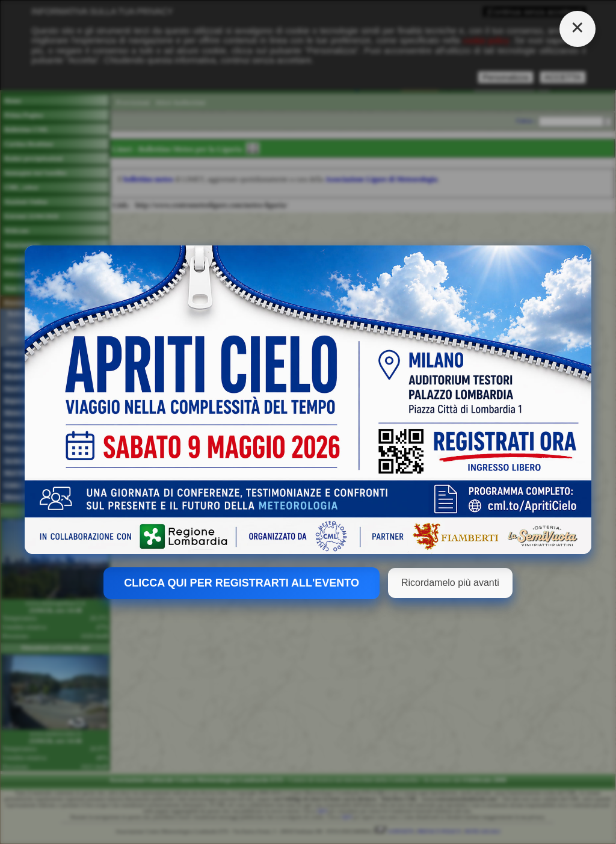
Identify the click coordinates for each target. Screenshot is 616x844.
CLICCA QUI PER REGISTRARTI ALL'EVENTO (242, 583)
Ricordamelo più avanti (450, 583)
